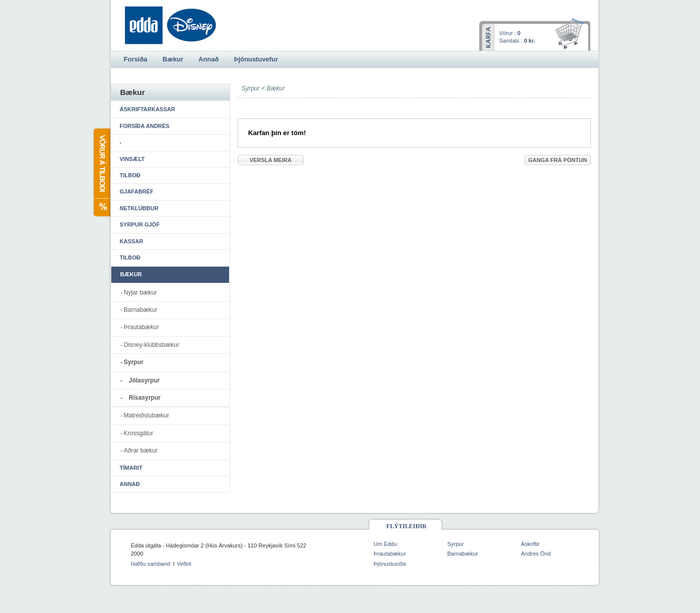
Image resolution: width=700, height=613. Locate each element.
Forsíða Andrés (145, 126)
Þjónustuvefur (256, 59)
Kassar (132, 241)
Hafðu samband (151, 564)
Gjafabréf (137, 191)
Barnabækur (141, 310)
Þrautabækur (141, 327)
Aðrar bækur (141, 450)
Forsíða (136, 59)
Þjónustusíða (390, 564)
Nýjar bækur (140, 293)
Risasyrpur (145, 398)
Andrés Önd (536, 554)
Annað (130, 484)
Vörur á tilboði (101, 172)
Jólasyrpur (145, 380)
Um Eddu (386, 544)
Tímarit (131, 468)
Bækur (276, 88)
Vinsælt (132, 159)
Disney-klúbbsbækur (152, 345)
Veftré (184, 564)
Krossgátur (139, 433)
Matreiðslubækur (147, 415)
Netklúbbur (139, 208)
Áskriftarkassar (148, 109)
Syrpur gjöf (140, 224)
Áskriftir (531, 544)
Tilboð (130, 175)
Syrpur (134, 362)
